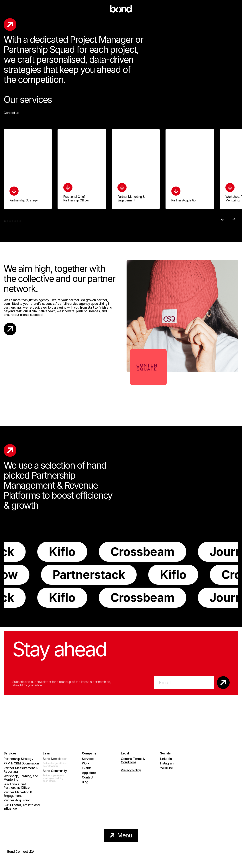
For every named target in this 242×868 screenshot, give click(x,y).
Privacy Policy (131, 770)
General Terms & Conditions (133, 761)
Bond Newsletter (55, 759)
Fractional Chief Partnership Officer (17, 786)
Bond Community (55, 771)
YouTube (166, 768)
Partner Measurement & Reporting (21, 770)
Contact (88, 777)
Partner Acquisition (17, 800)
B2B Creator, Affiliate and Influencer (22, 807)
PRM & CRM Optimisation (21, 763)
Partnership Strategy (18, 759)
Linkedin (166, 759)
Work (86, 763)
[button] (222, 219)
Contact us (11, 113)
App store (89, 773)
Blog (85, 782)
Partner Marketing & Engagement (18, 794)
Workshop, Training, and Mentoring (21, 778)
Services (88, 759)
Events (87, 768)
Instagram (167, 763)
